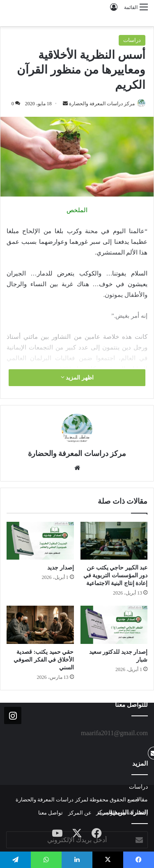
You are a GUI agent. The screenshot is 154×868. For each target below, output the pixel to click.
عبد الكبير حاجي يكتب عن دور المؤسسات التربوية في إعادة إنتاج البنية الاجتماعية (116, 575)
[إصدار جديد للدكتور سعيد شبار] (114, 625)
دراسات (132, 40)
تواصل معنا (51, 813)
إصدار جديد (61, 568)
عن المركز (80, 813)
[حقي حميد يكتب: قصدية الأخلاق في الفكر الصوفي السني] (40, 625)
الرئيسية (107, 813)
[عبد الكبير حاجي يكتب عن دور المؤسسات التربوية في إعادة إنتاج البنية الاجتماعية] (114, 541)
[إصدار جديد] (40, 541)
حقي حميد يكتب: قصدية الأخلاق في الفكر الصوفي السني (44, 660)
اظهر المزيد (77, 377)
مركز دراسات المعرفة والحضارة (102, 104)
